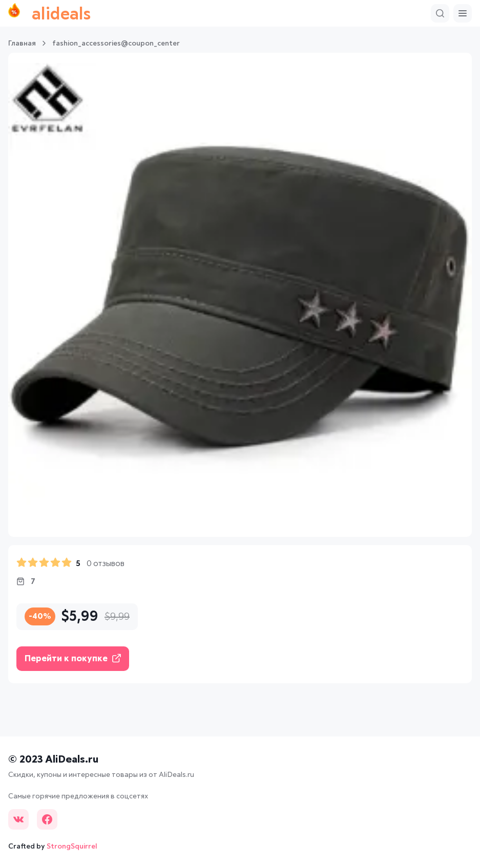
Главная (22, 44)
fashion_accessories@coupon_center (116, 44)
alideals (49, 13)
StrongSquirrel (72, 847)
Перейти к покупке (73, 658)
